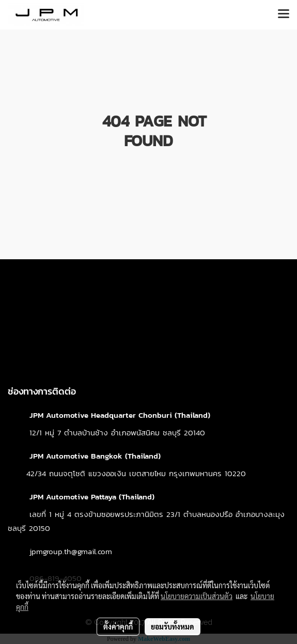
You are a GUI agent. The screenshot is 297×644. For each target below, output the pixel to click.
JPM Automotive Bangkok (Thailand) (95, 456)
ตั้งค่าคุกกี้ (118, 626)
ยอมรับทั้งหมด (173, 626)
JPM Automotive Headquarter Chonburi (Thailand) (120, 415)
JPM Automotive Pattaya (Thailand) (92, 497)
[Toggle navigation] (284, 14)
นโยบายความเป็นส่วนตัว (197, 596)
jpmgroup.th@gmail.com (71, 551)
